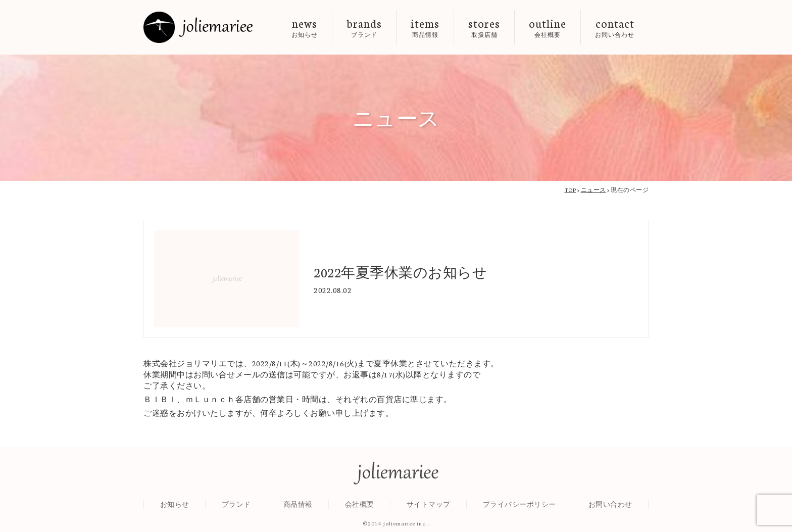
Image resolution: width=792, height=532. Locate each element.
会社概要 (360, 508)
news (305, 27)
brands (364, 27)
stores (484, 27)
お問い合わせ (610, 508)
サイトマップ (429, 508)
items (425, 27)
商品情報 (298, 508)
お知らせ (175, 508)
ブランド (236, 508)
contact (615, 27)
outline (548, 27)
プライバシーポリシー (519, 508)
